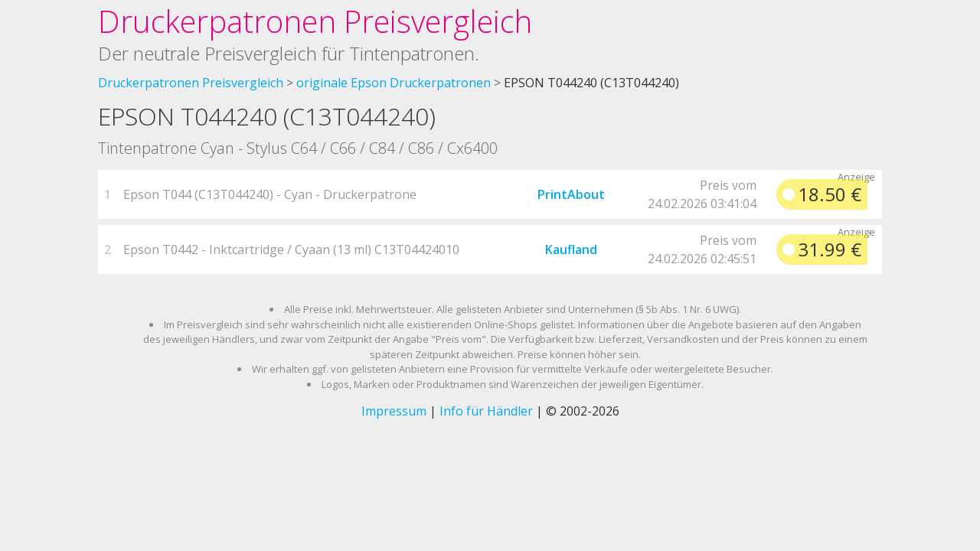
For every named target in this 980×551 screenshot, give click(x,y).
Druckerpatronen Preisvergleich (315, 21)
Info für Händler (486, 411)
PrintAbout (571, 194)
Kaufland (571, 249)
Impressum (394, 411)
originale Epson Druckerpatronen (394, 83)
